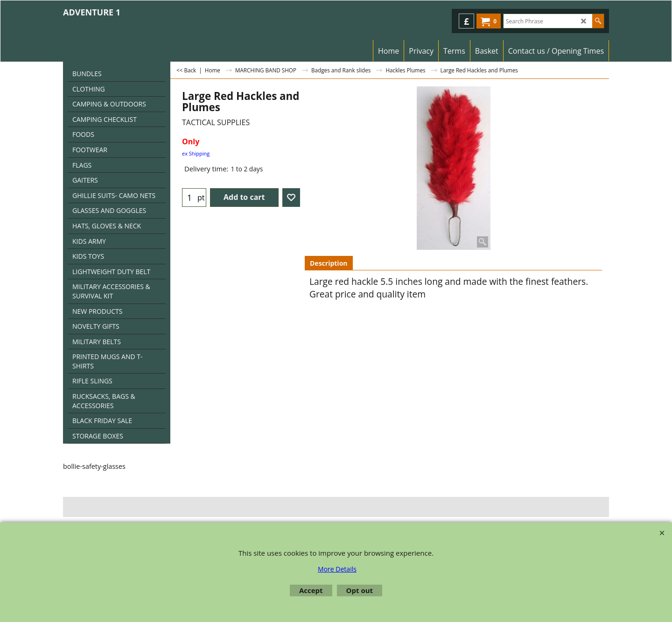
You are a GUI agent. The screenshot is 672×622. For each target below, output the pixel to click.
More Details (337, 569)
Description (329, 263)
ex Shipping (196, 153)
